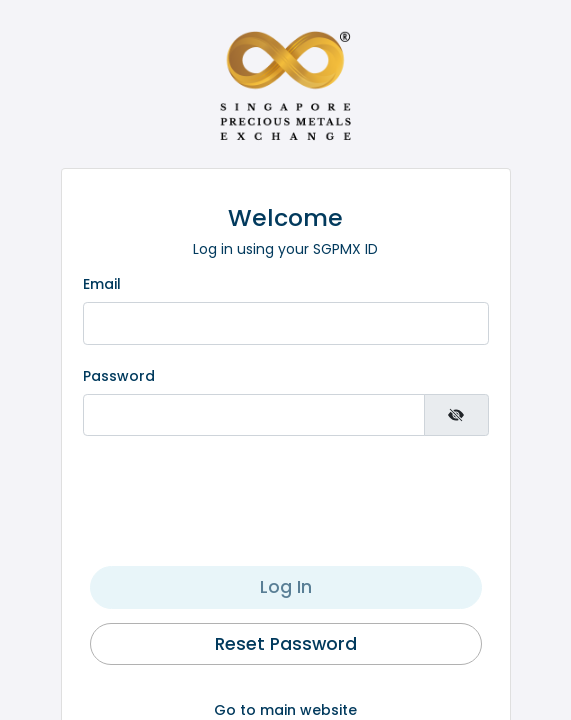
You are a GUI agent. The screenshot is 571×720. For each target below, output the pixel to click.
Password (119, 376)
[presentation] (286, 496)
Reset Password (286, 644)
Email (102, 284)
